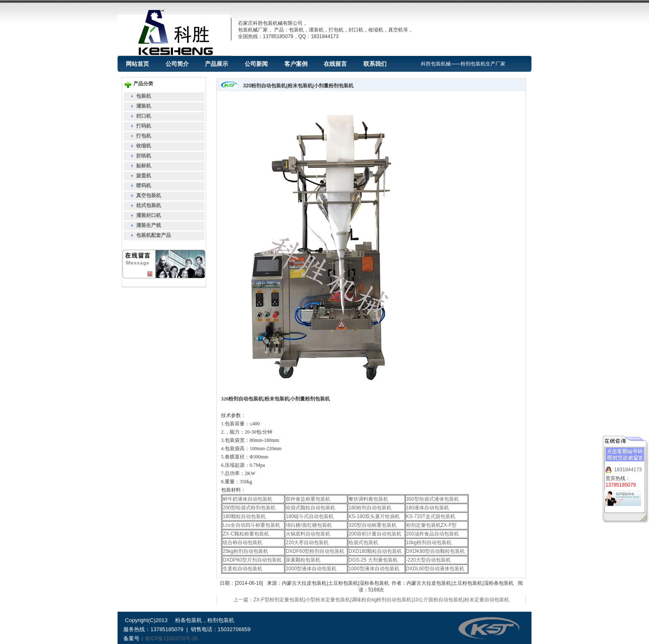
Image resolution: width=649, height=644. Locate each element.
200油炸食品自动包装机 (433, 534)
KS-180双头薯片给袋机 (374, 516)
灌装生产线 (149, 225)
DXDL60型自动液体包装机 (435, 569)
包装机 (144, 96)
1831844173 (628, 467)
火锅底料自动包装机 (308, 534)
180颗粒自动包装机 (244, 516)
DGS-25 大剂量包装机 (373, 560)
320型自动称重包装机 (373, 525)
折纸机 (144, 156)
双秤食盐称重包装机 (308, 499)
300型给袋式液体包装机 (433, 499)
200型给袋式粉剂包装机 (249, 508)
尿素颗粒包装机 (303, 560)
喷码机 (144, 186)
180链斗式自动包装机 (310, 516)
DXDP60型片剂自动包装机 (252, 560)
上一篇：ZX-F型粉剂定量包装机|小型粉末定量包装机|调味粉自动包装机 (312, 600)
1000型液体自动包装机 (374, 569)
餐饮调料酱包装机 (368, 499)
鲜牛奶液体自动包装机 (248, 499)
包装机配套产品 (154, 235)
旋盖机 (144, 176)
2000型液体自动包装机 (311, 569)
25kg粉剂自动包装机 (245, 551)
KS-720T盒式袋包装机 (431, 516)
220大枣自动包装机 (307, 543)
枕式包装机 (149, 205)
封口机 (144, 116)
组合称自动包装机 (243, 543)
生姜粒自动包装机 (243, 569)
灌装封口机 (149, 215)
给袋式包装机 (363, 543)
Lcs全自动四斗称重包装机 (251, 525)
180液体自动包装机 (428, 508)
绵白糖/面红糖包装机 (309, 525)
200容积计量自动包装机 (375, 534)
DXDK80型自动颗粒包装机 (436, 551)
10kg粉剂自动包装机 (429, 543)
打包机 (144, 136)
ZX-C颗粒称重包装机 (246, 534)
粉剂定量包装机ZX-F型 (431, 525)
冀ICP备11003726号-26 (171, 639)
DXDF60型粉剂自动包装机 (315, 551)
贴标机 (144, 166)
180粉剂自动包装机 (370, 508)
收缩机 (144, 146)
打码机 (144, 126)
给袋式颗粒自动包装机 (310, 508)
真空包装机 (149, 195)
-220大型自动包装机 (428, 560)
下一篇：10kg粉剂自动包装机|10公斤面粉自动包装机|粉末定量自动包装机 (428, 600)
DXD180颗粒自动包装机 (375, 551)
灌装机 (144, 106)
